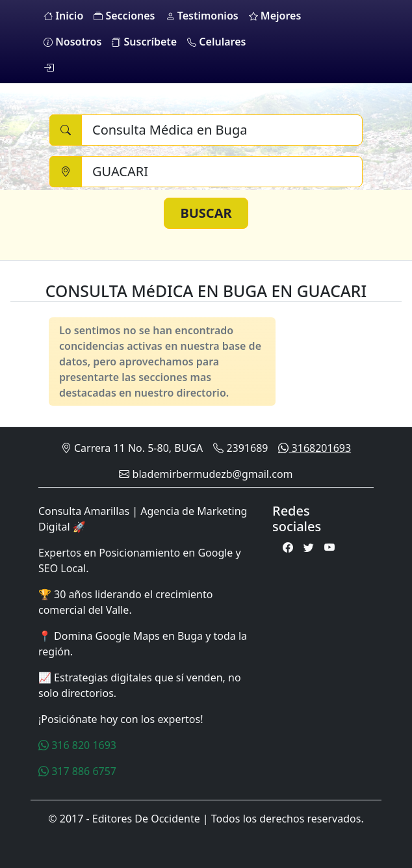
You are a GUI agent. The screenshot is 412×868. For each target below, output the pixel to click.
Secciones (124, 16)
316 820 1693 (77, 745)
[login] (49, 68)
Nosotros (72, 42)
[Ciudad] (222, 172)
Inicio (63, 16)
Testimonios (202, 16)
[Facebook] (288, 547)
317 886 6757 (77, 771)
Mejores (275, 16)
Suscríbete (144, 42)
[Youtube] (329, 547)
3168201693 (315, 448)
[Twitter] (309, 547)
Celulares (216, 42)
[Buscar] (222, 130)
